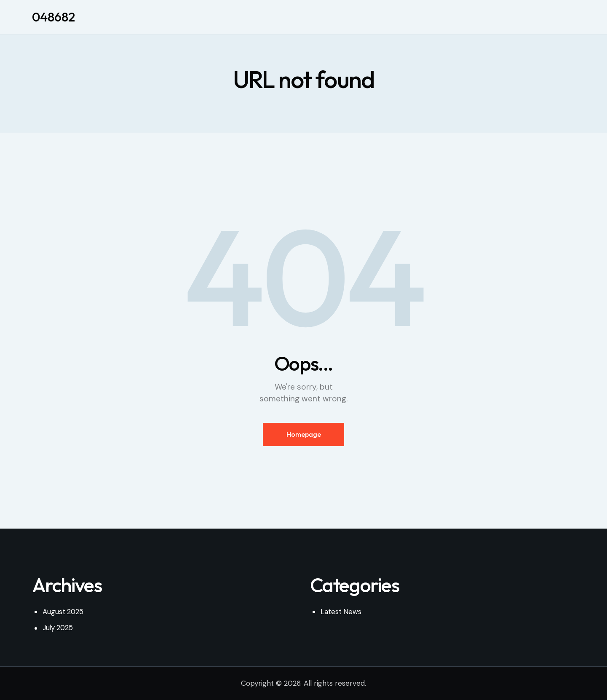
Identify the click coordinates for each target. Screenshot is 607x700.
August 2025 (63, 612)
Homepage (304, 435)
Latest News (341, 612)
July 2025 (58, 628)
